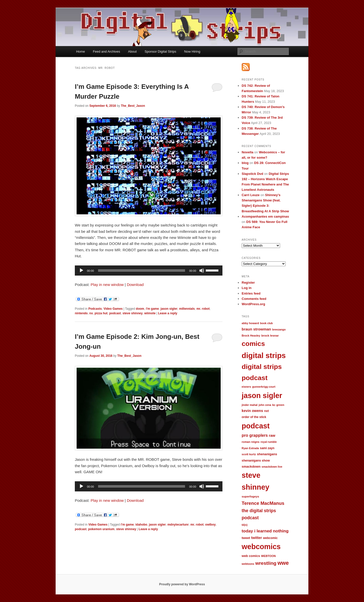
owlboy (210, 525)
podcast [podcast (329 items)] (256, 426)
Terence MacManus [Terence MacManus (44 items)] (263, 503)
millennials (187, 309)
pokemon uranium (101, 529)
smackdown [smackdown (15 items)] (251, 466)
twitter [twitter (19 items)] (257, 538)
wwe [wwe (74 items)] (283, 563)
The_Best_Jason (133, 106)
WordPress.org (253, 304)
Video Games (113, 309)
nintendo (81, 313)
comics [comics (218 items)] (253, 344)
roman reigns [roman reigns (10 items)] (251, 442)
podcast (115, 313)
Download (135, 285)
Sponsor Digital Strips (160, 51)
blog (245, 163)
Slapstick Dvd (252, 174)
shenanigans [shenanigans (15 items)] (267, 454)
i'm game (152, 309)
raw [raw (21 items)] (272, 435)
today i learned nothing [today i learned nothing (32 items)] (265, 531)
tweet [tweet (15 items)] (246, 538)
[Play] (81, 271)
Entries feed (251, 293)
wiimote (150, 313)
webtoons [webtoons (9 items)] (248, 564)
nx (91, 313)
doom (140, 309)
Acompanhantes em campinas (265, 216)
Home (81, 51)
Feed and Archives (106, 51)
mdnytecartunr (178, 525)
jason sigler (169, 309)
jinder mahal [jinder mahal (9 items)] (250, 405)
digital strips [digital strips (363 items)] (264, 355)
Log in (247, 288)
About (132, 51)
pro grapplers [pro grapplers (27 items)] (255, 435)
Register (248, 283)
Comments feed (254, 299)
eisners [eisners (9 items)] (246, 387)
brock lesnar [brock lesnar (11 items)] (270, 335)
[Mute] (202, 271)
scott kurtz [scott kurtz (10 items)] (249, 454)
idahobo (141, 525)
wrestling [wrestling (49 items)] (266, 563)
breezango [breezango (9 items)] (279, 329)
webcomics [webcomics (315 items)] (261, 547)
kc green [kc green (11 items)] (278, 405)
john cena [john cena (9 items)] (265, 405)
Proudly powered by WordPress (182, 584)
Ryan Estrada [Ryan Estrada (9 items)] (250, 448)
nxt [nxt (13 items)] (267, 411)
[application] (149, 271)
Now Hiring (192, 51)
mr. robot (203, 309)
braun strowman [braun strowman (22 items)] (256, 329)
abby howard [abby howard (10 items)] (250, 323)
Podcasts (95, 309)
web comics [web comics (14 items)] (251, 556)
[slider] (142, 271)
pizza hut (101, 313)
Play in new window (107, 285)
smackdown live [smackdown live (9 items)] (272, 467)
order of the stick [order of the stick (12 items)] (254, 417)
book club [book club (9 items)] (266, 323)
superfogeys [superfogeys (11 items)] (250, 496)
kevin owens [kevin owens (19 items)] (252, 411)
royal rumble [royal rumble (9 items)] (269, 442)
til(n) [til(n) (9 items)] (245, 525)
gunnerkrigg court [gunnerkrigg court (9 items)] (264, 387)
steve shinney (133, 313)
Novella (247, 152)
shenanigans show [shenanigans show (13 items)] (256, 461)
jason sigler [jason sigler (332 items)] (262, 396)
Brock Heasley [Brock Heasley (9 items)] (251, 336)
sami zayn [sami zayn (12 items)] (267, 448)
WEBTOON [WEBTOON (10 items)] (268, 556)
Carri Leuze (251, 195)
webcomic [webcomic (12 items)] (270, 538)
